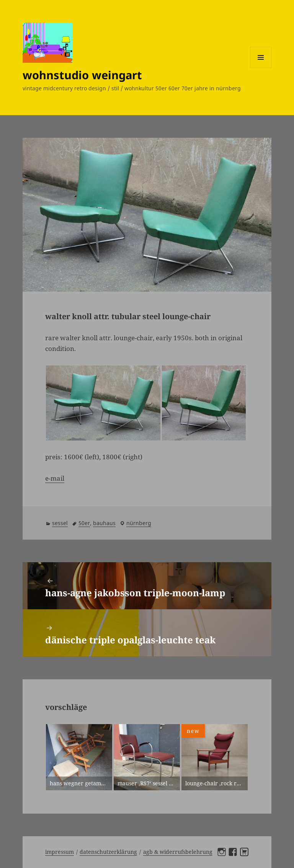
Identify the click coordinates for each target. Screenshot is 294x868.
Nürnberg (139, 523)
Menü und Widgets (261, 68)
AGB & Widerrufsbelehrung (178, 852)
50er (84, 523)
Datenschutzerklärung (108, 852)
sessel (60, 523)
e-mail (55, 478)
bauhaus (104, 523)
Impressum (60, 852)
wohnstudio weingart (82, 75)
